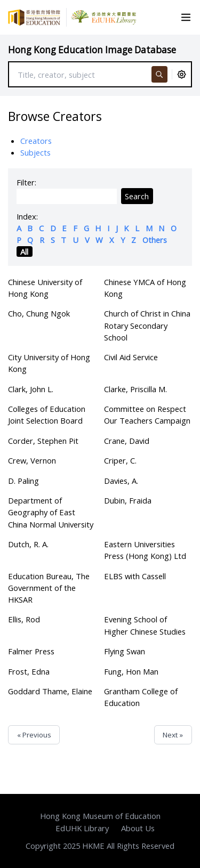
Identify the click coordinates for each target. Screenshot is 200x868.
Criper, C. (120, 460)
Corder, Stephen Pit (43, 441)
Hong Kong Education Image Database (92, 50)
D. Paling (23, 481)
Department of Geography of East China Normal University (51, 512)
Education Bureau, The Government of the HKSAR (49, 588)
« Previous (34, 735)
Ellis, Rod (24, 619)
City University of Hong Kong (49, 363)
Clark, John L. (31, 389)
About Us (138, 828)
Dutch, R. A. (28, 544)
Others (155, 240)
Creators (36, 141)
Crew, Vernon (32, 460)
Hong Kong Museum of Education (100, 816)
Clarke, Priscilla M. (135, 389)
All (24, 252)
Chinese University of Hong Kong (45, 288)
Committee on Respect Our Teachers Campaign (147, 415)
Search (137, 196)
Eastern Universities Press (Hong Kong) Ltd (145, 550)
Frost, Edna (29, 671)
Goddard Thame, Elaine (50, 691)
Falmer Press (31, 651)
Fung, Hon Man (131, 671)
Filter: (26, 182)
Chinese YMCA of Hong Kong (145, 288)
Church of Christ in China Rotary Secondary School (147, 325)
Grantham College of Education (141, 697)
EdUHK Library (82, 828)
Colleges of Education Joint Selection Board (47, 415)
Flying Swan (125, 651)
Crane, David (127, 441)
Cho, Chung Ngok (39, 313)
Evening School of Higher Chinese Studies (145, 625)
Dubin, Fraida (128, 500)
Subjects (35, 152)
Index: (27, 216)
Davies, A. (121, 481)
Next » (173, 735)
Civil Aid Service (131, 357)
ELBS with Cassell (135, 576)
